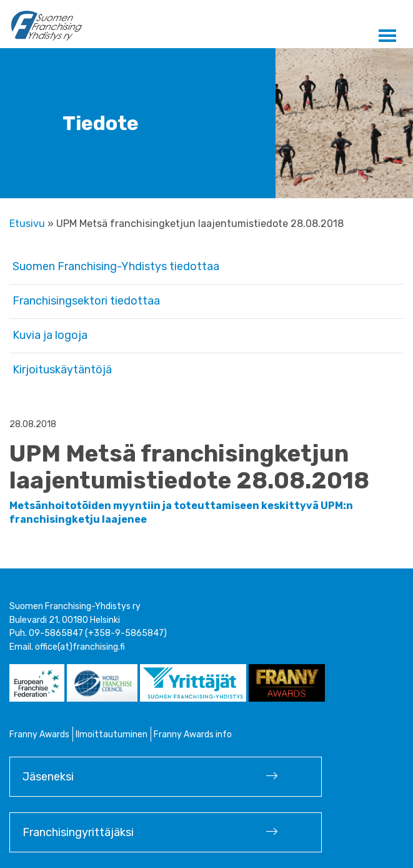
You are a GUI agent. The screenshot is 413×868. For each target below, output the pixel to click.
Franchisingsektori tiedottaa (86, 301)
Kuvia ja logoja (50, 335)
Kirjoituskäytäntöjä (62, 370)
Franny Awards (39, 734)
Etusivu (27, 224)
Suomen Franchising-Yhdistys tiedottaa (116, 266)
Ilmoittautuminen (112, 734)
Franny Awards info (193, 734)
